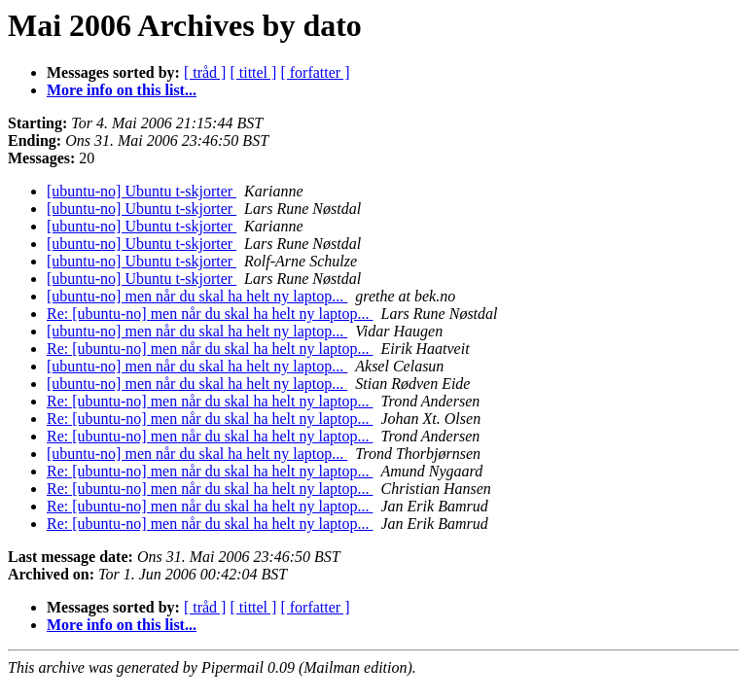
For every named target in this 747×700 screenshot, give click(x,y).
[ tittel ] (253, 72)
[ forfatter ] (315, 72)
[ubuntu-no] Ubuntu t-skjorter (142, 191)
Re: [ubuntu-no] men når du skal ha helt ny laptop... (210, 314)
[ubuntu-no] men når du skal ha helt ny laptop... (197, 296)
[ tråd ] (205, 72)
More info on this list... (122, 90)
